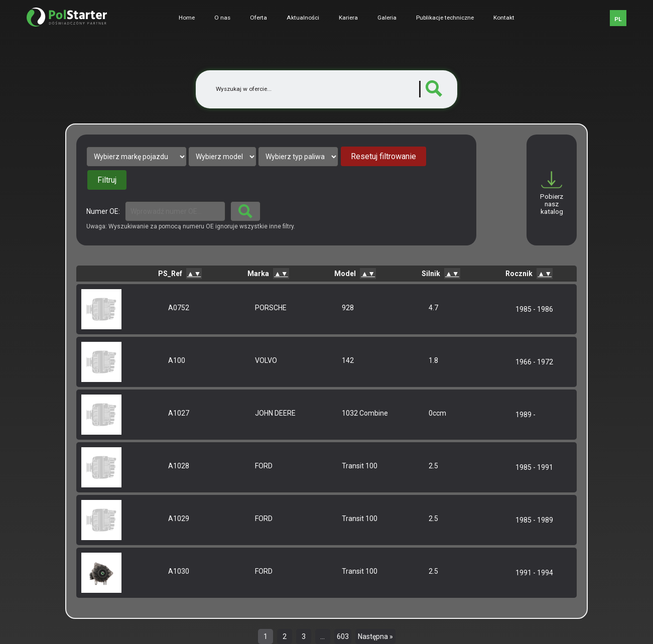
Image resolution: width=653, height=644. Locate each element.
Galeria (387, 18)
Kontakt (504, 18)
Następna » (375, 636)
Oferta (258, 18)
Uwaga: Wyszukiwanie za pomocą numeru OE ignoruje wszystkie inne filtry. (191, 226)
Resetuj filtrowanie (383, 156)
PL (618, 19)
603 (343, 636)
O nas (222, 18)
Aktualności (303, 18)
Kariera (348, 18)
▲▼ (194, 274)
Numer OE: (103, 211)
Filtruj (107, 180)
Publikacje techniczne (445, 18)
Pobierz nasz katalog (552, 204)
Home (187, 18)
